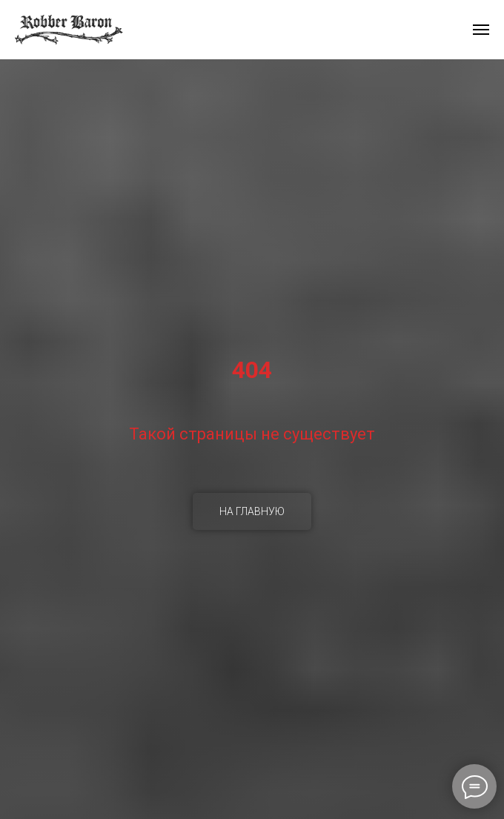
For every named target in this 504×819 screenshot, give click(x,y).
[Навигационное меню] (481, 30)
